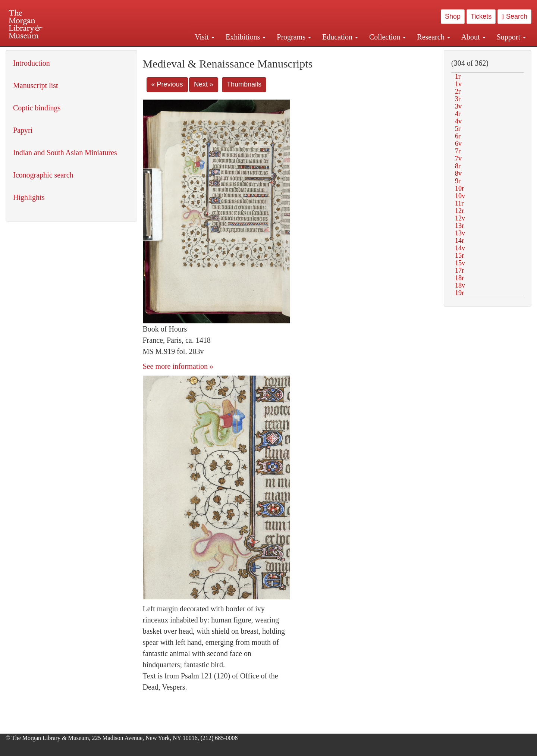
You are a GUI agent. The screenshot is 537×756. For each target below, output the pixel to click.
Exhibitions (246, 37)
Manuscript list (36, 85)
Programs (294, 37)
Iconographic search (43, 175)
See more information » (178, 366)
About (473, 37)
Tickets (481, 16)
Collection (387, 37)
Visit (205, 37)
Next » (204, 84)
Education (340, 37)
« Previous (167, 84)
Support (511, 37)
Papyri (23, 130)
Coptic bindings (37, 108)
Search (514, 16)
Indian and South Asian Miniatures (65, 153)
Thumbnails (244, 84)
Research (433, 37)
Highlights (29, 197)
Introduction (32, 63)
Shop (453, 16)
